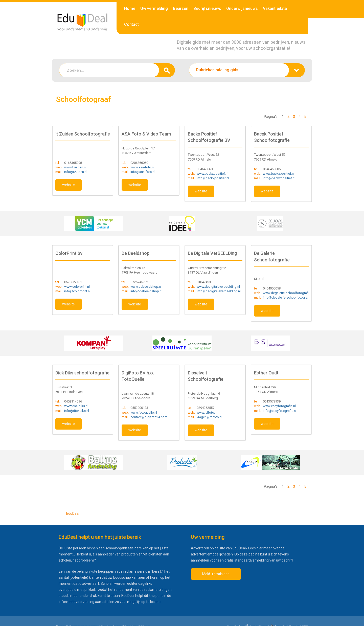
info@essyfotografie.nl (280, 411)
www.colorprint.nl (77, 287)
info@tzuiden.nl (76, 172)
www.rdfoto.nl (207, 412)
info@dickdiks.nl (77, 411)
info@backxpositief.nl (213, 178)
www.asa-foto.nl (142, 167)
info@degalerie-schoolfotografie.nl (289, 297)
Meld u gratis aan (216, 574)
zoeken (167, 70)
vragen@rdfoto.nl (209, 417)
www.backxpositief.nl (212, 174)
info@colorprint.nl (77, 291)
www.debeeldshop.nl (146, 287)
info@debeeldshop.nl (146, 291)
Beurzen (181, 8)
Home (130, 8)
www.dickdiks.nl (76, 406)
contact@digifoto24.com (149, 417)
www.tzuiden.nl (75, 167)
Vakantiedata (275, 8)
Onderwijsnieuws (242, 8)
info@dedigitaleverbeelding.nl (219, 291)
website (69, 185)
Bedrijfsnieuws (207, 8)
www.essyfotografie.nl (279, 406)
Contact (131, 24)
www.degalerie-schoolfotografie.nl (288, 293)
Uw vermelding (154, 8)
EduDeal (73, 513)
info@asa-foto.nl (143, 172)
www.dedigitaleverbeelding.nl (218, 287)
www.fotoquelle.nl (144, 412)
